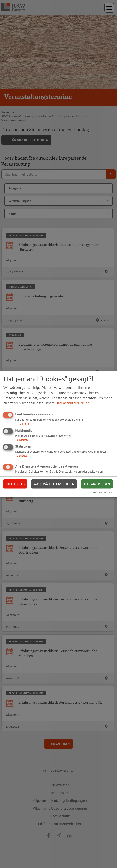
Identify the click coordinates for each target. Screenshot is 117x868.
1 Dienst (21, 455)
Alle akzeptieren (97, 484)
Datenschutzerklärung (72, 403)
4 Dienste (22, 423)
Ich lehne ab (15, 484)
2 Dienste (22, 439)
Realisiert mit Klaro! (103, 492)
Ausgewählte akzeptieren (54, 484)
